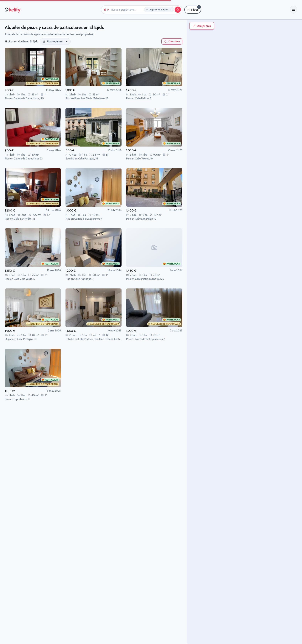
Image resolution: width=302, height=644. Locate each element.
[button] (294, 10)
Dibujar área (196, 26)
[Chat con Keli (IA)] (106, 10)
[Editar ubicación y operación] (159, 10)
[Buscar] (178, 10)
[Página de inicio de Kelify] (13, 10)
